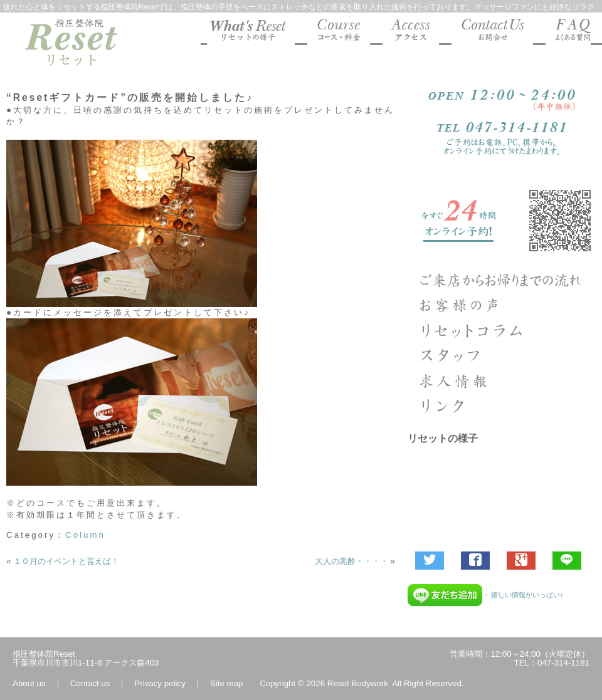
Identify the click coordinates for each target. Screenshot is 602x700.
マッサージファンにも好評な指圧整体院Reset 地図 (411, 32)
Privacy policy (160, 683)
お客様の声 (502, 305)
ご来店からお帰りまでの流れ (502, 280)
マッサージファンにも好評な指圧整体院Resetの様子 (251, 32)
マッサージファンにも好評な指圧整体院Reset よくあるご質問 (568, 32)
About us (29, 683)
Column (85, 535)
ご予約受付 (502, 221)
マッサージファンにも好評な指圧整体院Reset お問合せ (492, 32)
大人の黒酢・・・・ (351, 561)
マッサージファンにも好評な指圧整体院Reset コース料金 (339, 32)
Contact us (90, 683)
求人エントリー (502, 380)
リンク (502, 405)
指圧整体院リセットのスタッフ (502, 355)
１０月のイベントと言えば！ (66, 561)
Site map (227, 683)
